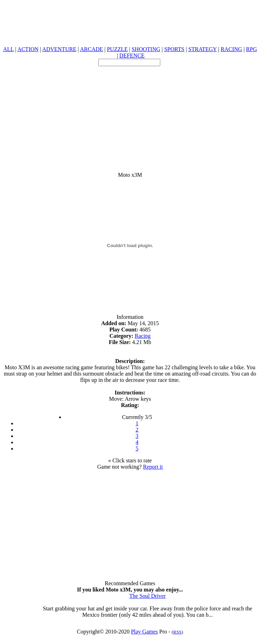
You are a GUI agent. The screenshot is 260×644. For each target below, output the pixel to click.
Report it (153, 467)
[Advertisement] (130, 115)
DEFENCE (132, 55)
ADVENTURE (59, 49)
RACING (231, 49)
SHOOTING (146, 49)
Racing (143, 336)
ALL (9, 49)
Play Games (144, 632)
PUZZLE (117, 49)
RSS (177, 632)
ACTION (28, 49)
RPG (251, 49)
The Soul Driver (148, 596)
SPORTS (174, 49)
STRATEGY (202, 49)
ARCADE (91, 49)
